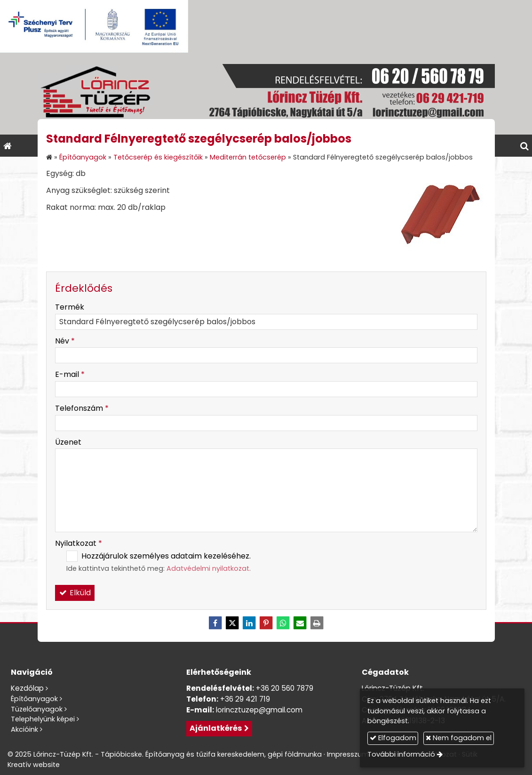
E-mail (70, 374)
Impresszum (348, 754)
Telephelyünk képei (43, 719)
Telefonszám (82, 408)
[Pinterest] (266, 623)
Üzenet (68, 442)
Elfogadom (393, 738)
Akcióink (24, 729)
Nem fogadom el (459, 738)
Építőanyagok (34, 699)
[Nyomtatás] (317, 623)
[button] (524, 146)
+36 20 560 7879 (285, 688)
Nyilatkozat (79, 543)
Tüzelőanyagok (37, 709)
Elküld (75, 593)
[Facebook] (215, 623)
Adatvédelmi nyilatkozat (208, 568)
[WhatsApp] (283, 623)
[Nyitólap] (266, 94)
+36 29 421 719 (245, 699)
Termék (70, 307)
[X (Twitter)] (232, 623)
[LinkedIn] (249, 623)
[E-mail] (300, 623)
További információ (401, 754)
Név (65, 341)
